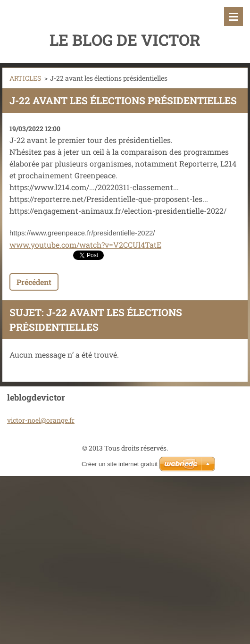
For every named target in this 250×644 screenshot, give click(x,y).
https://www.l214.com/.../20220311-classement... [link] (94, 187)
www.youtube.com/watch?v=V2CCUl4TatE (85, 245)
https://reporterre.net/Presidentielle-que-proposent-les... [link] (109, 199)
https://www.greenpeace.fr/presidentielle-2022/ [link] (82, 233)
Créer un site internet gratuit (120, 464)
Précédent (34, 282)
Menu (233, 17)
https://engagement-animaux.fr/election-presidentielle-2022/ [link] (118, 211)
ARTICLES (25, 78)
